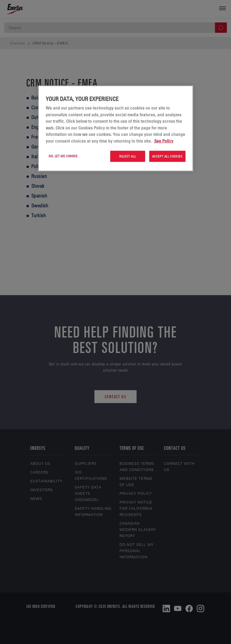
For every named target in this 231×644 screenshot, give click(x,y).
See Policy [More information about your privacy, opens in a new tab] (164, 141)
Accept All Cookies (167, 156)
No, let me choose (63, 156)
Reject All (128, 156)
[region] (116, 128)
